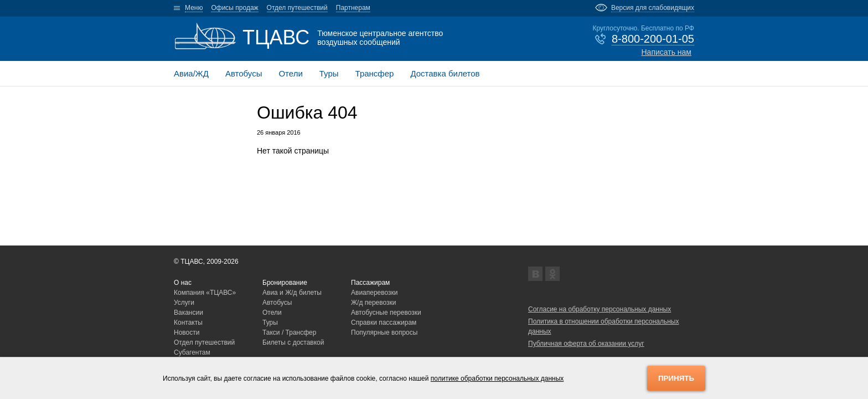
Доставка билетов (445, 73)
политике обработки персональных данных (497, 378)
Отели (290, 73)
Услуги (184, 303)
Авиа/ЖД (191, 73)
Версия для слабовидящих (653, 8)
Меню (194, 8)
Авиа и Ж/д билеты (292, 293)
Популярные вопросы (384, 332)
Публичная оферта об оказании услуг (586, 344)
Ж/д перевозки (374, 303)
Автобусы (244, 73)
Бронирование (285, 283)
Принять (676, 378)
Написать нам (666, 52)
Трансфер (375, 73)
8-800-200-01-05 (653, 39)
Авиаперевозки (374, 293)
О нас (183, 283)
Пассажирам (370, 283)
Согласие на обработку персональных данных (600, 309)
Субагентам (192, 352)
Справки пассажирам (384, 323)
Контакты (188, 323)
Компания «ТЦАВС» (205, 293)
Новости (187, 332)
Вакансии (188, 313)
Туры (329, 73)
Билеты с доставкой (293, 342)
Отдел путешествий (297, 8)
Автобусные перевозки (386, 313)
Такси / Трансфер (289, 332)
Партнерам (353, 8)
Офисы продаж (234, 8)
